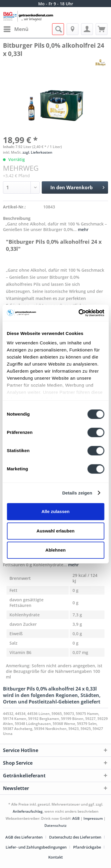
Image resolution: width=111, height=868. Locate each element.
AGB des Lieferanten (24, 837)
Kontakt (55, 857)
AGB (76, 818)
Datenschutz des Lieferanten (75, 837)
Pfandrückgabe (87, 847)
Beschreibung (17, 218)
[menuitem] (16, 29)
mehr (83, 229)
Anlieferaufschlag (28, 811)
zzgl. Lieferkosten (37, 152)
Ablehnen (55, 550)
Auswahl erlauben (55, 531)
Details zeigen (77, 493)
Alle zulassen (55, 511)
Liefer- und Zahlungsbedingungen (36, 847)
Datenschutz (55, 825)
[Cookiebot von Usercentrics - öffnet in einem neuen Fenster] (79, 313)
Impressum (94, 818)
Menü (16, 28)
